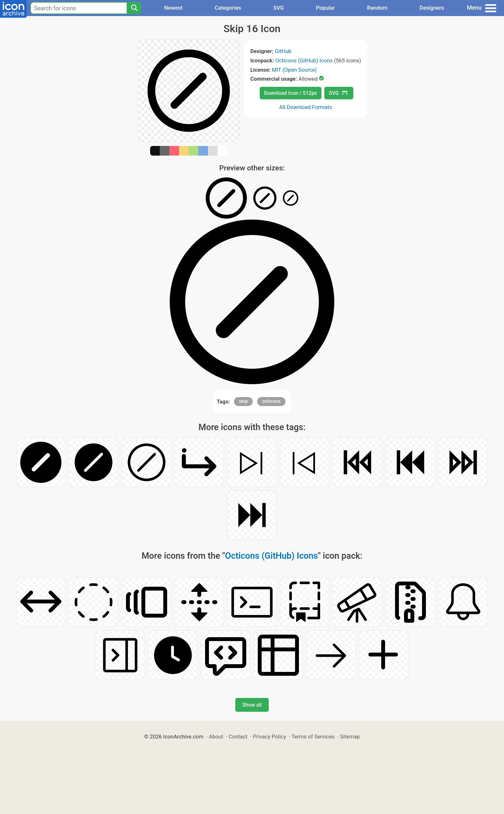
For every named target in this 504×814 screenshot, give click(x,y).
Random (377, 8)
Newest (173, 8)
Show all (252, 705)
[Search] (134, 8)
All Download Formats (306, 107)
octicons (271, 401)
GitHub (283, 51)
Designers (432, 8)
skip (243, 401)
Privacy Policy (270, 737)
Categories (228, 8)
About (216, 737)
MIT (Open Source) (294, 70)
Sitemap (350, 737)
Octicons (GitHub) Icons (304, 60)
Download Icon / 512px (291, 93)
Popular (325, 8)
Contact (238, 737)
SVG (279, 8)
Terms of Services (313, 737)
